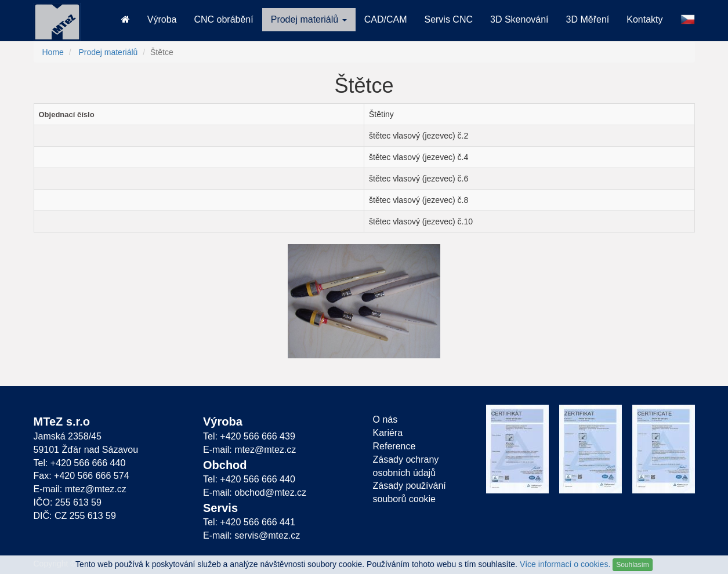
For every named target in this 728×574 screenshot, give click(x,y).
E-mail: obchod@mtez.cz (255, 493)
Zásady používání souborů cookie (410, 492)
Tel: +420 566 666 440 (80, 463)
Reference (394, 446)
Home (53, 52)
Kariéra (388, 433)
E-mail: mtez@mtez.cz (80, 489)
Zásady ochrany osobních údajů (406, 466)
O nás (385, 419)
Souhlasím (633, 565)
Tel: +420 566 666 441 (249, 522)
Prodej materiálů (108, 52)
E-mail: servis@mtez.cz (251, 535)
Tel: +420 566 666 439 (249, 436)
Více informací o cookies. (565, 564)
